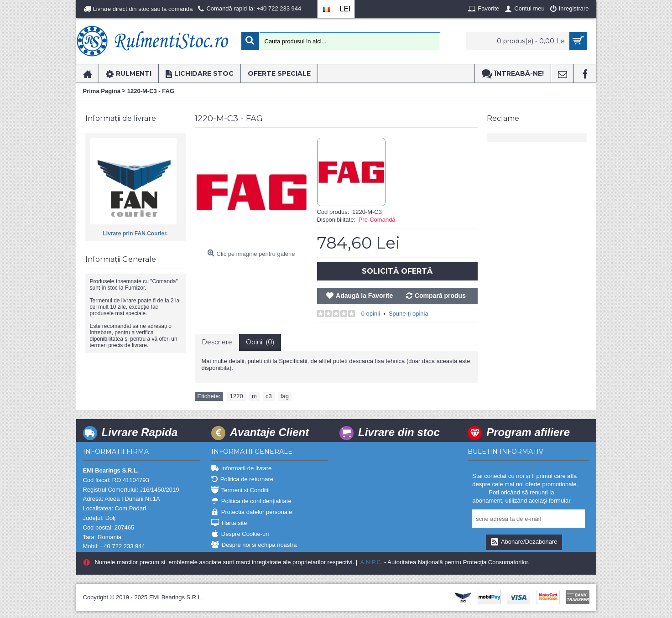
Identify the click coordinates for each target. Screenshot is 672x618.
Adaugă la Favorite (364, 296)
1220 (237, 396)
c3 (269, 396)
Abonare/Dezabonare (524, 542)
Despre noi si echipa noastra (254, 545)
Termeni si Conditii (240, 491)
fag (285, 396)
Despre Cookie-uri (240, 534)
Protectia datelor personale (252, 512)
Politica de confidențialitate (251, 501)
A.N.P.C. (371, 562)
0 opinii (371, 314)
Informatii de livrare (242, 469)
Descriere (217, 342)
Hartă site (229, 523)
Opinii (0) (260, 342)
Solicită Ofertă (397, 271)
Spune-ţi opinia (409, 314)
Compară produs (440, 296)
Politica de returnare (242, 480)
